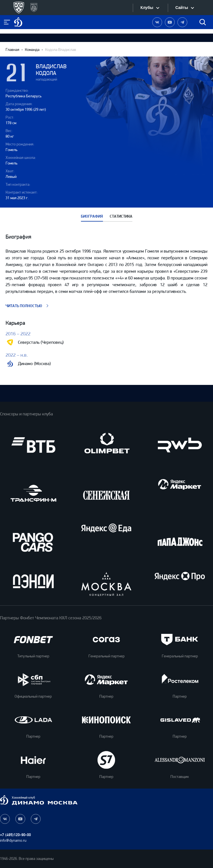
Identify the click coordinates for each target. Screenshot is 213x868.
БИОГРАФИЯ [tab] (92, 217)
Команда (32, 50)
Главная (12, 50)
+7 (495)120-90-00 (15, 835)
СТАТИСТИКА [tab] (121, 217)
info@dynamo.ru (13, 840)
